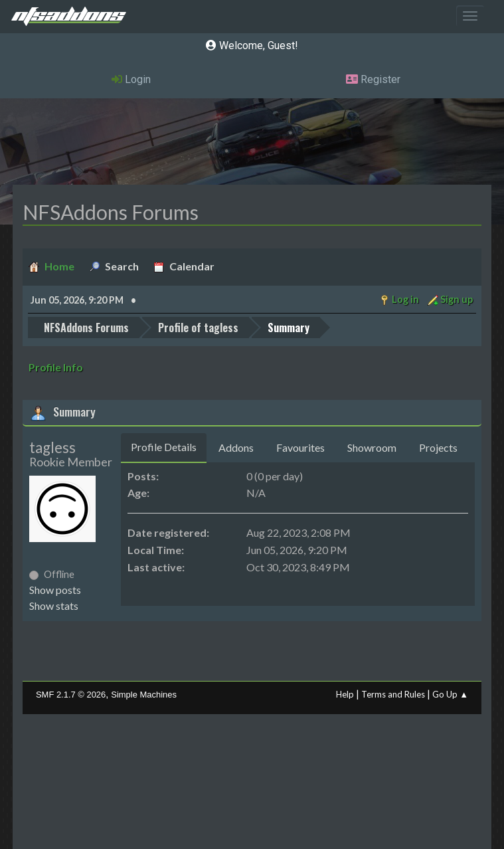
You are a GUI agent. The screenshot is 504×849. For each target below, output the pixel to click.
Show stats (54, 606)
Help (345, 694)
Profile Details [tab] (164, 447)
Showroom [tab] (372, 447)
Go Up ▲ (450, 694)
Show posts (55, 590)
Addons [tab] (236, 447)
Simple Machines (144, 695)
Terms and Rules (393, 694)
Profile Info (56, 367)
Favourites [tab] (300, 447)
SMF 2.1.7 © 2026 (71, 695)
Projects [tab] (438, 447)
